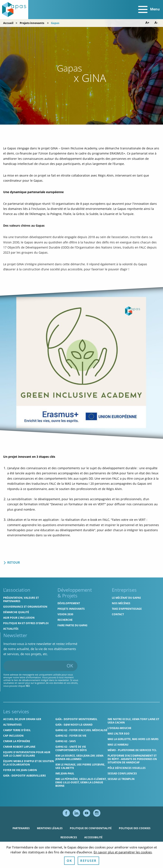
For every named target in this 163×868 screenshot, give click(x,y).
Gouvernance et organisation (25, 607)
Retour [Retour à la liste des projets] (12, 562)
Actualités (11, 629)
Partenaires (21, 828)
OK (70, 666)
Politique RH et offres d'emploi (26, 623)
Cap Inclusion (13, 736)
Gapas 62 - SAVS (66, 741)
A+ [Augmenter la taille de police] (147, 23)
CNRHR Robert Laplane (19, 747)
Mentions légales (50, 828)
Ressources (69, 837)
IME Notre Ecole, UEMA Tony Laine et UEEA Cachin (133, 721)
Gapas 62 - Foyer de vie (71, 736)
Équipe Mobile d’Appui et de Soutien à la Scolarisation (29, 763)
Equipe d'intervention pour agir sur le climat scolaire (27, 754)
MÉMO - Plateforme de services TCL (132, 750)
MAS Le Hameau (118, 745)
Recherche (65, 620)
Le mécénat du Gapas (126, 598)
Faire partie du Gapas (72, 625)
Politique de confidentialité (91, 828)
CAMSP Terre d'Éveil (17, 730)
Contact (118, 614)
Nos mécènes (121, 603)
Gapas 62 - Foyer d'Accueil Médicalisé (81, 730)
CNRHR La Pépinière (17, 741)
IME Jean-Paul (65, 773)
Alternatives (12, 725)
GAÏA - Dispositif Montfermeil (76, 719)
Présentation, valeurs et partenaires (21, 599)
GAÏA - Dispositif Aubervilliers (25, 776)
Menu (149, 10)
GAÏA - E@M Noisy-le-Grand (74, 725)
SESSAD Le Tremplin (121, 779)
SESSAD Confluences (122, 773)
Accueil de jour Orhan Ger (22, 719)
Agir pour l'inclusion (19, 618)
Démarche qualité (16, 612)
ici (28, 686)
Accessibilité (93, 837)
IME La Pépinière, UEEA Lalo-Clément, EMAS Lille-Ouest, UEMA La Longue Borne (81, 782)
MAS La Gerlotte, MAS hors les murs (133, 739)
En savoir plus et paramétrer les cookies (123, 863)
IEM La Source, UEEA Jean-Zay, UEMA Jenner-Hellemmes (79, 757)
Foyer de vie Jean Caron (20, 770)
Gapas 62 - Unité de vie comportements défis (71, 748)
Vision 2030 (65, 614)
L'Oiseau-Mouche (119, 728)
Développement (69, 603)
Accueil (8, 23)
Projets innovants (32, 23)
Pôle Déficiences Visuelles (127, 768)
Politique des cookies (135, 828)
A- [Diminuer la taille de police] (156, 23)
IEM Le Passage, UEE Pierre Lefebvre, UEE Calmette (80, 766)
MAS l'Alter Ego (119, 734)
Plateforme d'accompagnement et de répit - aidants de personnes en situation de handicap (132, 759)
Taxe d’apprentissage (127, 609)
